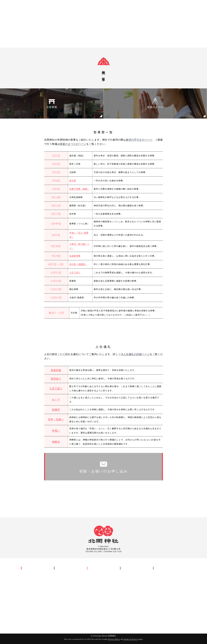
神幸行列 (29, 599)
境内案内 (126, 581)
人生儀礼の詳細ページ (137, 354)
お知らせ (126, 586)
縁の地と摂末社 (31, 620)
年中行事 (27, 581)
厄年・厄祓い (56, 419)
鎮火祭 (73, 181)
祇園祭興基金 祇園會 (35, 607)
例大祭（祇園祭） (78, 264)
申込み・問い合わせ (194, 5)
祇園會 (28, 603)
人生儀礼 (60, 572)
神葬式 (56, 442)
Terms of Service (130, 639)
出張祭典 (166, 5)
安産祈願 (56, 370)
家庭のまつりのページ (73, 144)
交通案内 (126, 572)
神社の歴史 (28, 572)
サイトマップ (128, 599)
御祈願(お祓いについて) (68, 612)
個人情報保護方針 (131, 594)
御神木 (26, 612)
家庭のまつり (155, 103)
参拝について (128, 577)
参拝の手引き (62, 616)
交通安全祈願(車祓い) (69, 607)
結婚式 (56, 410)
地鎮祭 (94, 577)
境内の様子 (28, 625)
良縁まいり (30, 616)
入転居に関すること (99, 581)
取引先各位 (127, 590)
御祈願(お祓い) (152, 5)
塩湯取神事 (75, 256)
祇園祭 (26, 594)
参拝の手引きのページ (139, 140)
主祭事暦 (52, 103)
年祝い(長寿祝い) (66, 599)
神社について (135, 5)
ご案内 (177, 5)
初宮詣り (56, 379)
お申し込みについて (66, 620)
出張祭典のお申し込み (166, 581)
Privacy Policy (114, 639)
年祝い (56, 431)
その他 (92, 586)
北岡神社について (33, 568)
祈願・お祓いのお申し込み (103, 466)
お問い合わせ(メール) (166, 586)
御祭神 (26, 577)
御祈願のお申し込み (165, 577)
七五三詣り (75, 273)
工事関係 (93, 572)
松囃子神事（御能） (79, 189)
